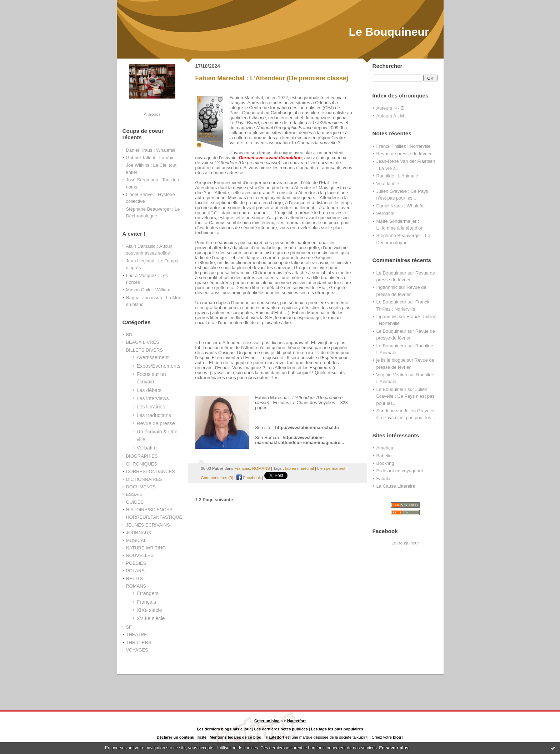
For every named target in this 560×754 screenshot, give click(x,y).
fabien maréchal (299, 468)
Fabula (384, 479)
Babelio (384, 456)
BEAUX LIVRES (143, 342)
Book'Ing (385, 463)
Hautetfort (296, 721)
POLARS (135, 571)
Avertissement (153, 357)
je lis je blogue (391, 360)
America (385, 448)
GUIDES (135, 502)
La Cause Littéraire (396, 486)
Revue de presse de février (404, 154)
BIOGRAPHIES (142, 456)
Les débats (149, 390)
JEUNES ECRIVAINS (148, 525)
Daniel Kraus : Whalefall (151, 150)
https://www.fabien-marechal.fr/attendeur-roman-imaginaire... (299, 440)
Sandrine (386, 411)
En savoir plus (394, 748)
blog (397, 737)
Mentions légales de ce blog (236, 737)
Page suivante (218, 500)
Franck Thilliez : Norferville (404, 146)
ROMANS (136, 586)
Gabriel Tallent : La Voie (150, 158)
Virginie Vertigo (392, 375)
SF (129, 627)
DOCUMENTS (141, 487)
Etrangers (148, 593)
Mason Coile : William (148, 290)
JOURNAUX (139, 532)
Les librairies (151, 407)
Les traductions (154, 415)
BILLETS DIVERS (144, 350)
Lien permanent (331, 468)
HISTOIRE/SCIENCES (149, 510)
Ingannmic (387, 287)
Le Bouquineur (389, 32)
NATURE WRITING (146, 548)
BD (129, 335)
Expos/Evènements (159, 366)
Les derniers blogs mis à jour (224, 729)
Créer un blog (267, 721)
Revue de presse (156, 423)
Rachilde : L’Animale (397, 176)
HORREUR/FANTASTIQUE (154, 517)
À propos (152, 114)
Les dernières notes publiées (281, 729)
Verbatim (147, 448)
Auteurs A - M (390, 116)
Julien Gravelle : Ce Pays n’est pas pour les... (406, 396)
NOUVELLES (140, 555)
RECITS (134, 579)
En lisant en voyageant (400, 471)
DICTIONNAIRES (144, 479)
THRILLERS (139, 642)
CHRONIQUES (142, 464)
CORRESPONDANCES (151, 471)
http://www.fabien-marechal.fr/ (307, 428)
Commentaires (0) (217, 478)
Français (147, 602)
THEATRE (137, 635)
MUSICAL (136, 540)
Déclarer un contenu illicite (182, 737)
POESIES (136, 563)
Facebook (249, 478)
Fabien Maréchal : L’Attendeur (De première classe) (272, 78)
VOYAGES (137, 650)
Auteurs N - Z (390, 108)
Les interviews (153, 398)
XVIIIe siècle (151, 618)
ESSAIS (134, 494)
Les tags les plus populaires (337, 729)
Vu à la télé (388, 184)
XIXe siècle (149, 610)
